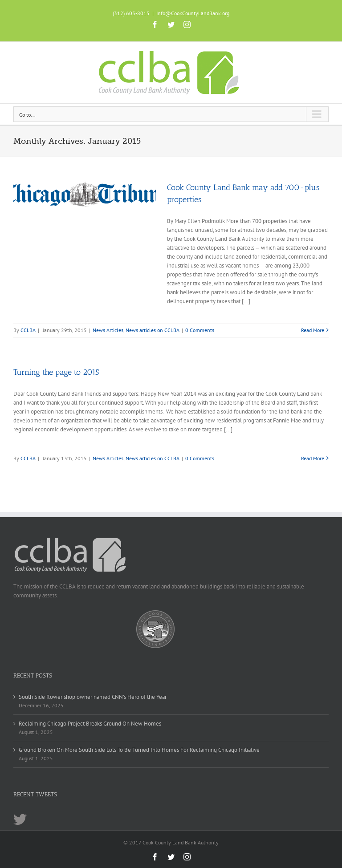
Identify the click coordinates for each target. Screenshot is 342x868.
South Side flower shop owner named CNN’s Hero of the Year (93, 697)
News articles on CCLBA (153, 330)
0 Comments (200, 330)
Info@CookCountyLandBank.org (193, 13)
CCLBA (28, 330)
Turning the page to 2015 (56, 372)
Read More (313, 330)
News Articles (108, 330)
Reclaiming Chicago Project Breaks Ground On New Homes (90, 724)
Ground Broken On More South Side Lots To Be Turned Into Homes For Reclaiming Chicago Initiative (139, 750)
